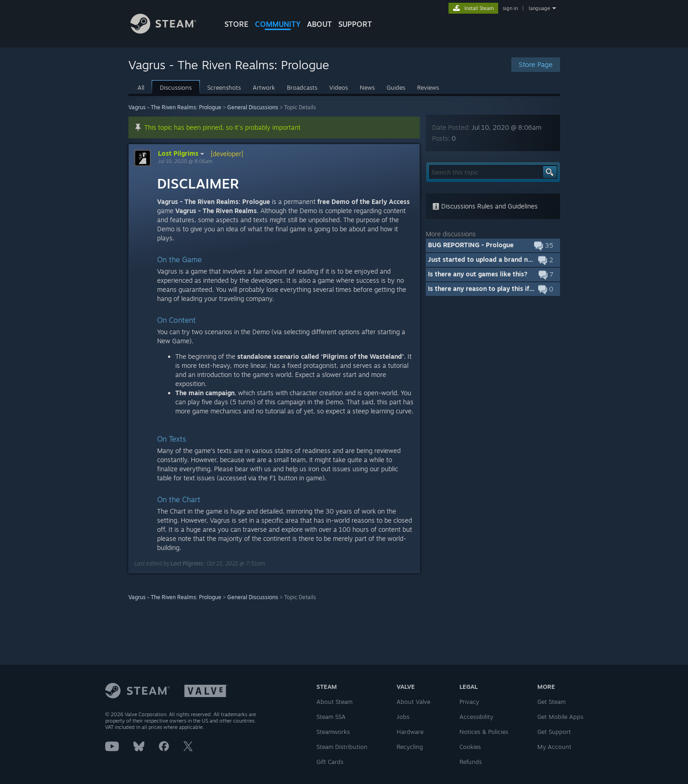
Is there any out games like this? (478, 274)
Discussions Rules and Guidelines (485, 206)
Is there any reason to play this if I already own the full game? (523, 288)
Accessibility (476, 717)
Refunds (471, 762)
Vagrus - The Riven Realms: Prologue (175, 107)
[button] (493, 245)
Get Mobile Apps (560, 717)
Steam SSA (331, 717)
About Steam (334, 702)
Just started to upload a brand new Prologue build (506, 259)
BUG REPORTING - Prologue (471, 245)
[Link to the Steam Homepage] (170, 31)
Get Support (554, 732)
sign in (510, 8)
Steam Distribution (342, 747)
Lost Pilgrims (182, 154)
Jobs (403, 717)
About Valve (413, 702)
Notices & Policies (484, 732)
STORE (237, 24)
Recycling (410, 747)
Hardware (410, 732)
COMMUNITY (278, 24)
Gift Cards (330, 762)
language (539, 8)
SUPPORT (355, 24)
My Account (554, 747)
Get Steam (551, 702)
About (319, 24)
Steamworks (333, 732)
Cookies (470, 747)
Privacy (469, 702)
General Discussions (253, 107)
